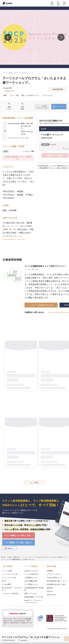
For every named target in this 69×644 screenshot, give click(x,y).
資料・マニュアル (31, 593)
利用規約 (50, 571)
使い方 (4, 581)
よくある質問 (6, 584)
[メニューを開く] (64, 3)
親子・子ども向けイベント (24, 73)
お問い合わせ (51, 595)
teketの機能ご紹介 (31, 581)
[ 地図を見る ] (10, 91)
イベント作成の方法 (31, 574)
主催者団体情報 (57, 89)
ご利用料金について (31, 578)
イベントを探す (7, 571)
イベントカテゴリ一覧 (9, 574)
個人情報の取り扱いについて (57, 581)
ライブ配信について (31, 584)
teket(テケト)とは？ (31, 571)
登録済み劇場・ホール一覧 (34, 597)
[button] (3, 636)
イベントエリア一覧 (9, 578)
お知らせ (50, 591)
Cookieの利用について (55, 578)
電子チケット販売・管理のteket (11, 557)
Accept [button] (61, 632)
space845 (24, 640)
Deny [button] (50, 632)
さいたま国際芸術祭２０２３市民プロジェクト (45, 266)
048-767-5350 (13, 226)
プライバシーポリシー (55, 574)
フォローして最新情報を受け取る (41, 305)
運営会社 (50, 588)
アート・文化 (7, 73)
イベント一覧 (27, 557)
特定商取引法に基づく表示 (56, 584)
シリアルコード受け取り (10, 593)
